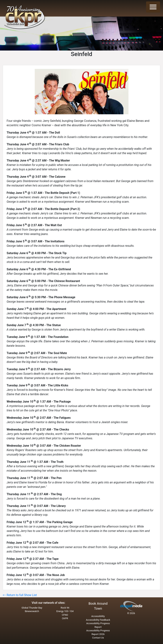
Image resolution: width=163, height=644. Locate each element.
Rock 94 (65, 608)
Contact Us (98, 638)
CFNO (65, 615)
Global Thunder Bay (32, 608)
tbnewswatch (32, 611)
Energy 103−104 (65, 611)
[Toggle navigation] (153, 7)
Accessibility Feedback (98, 620)
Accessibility (98, 616)
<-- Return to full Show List (20, 595)
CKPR (65, 618)
